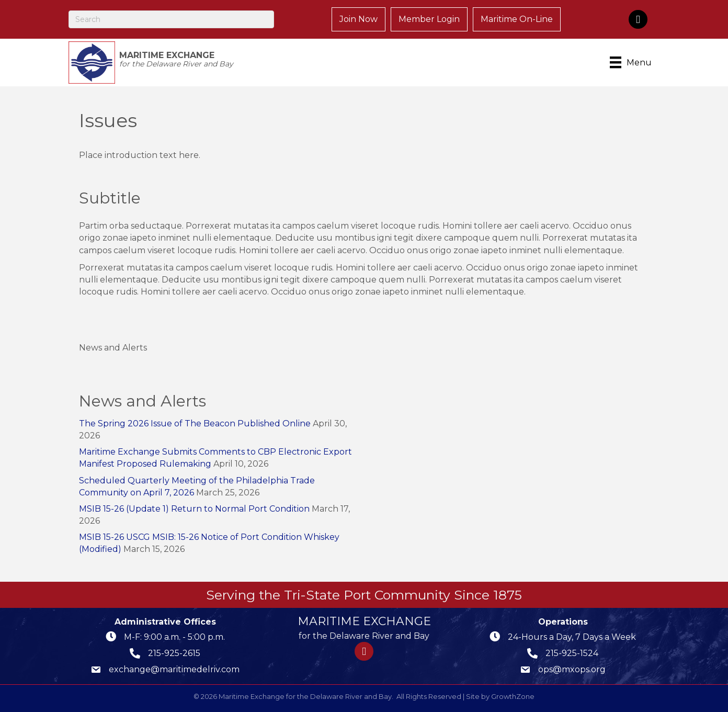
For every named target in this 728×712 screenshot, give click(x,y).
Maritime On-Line (517, 19)
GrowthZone (513, 696)
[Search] (171, 19)
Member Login (429, 19)
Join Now (359, 19)
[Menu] (633, 62)
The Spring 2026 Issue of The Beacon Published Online (195, 423)
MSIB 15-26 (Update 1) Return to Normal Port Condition (194, 509)
